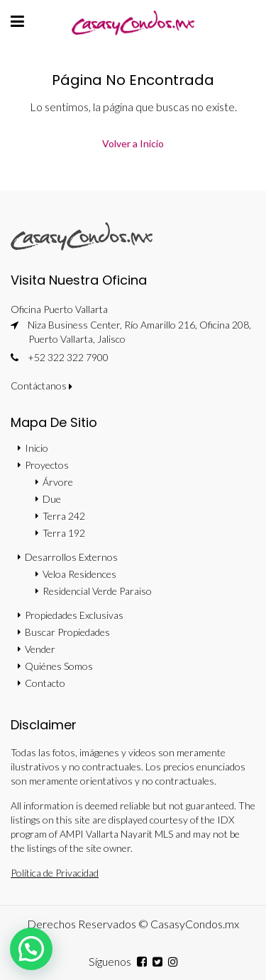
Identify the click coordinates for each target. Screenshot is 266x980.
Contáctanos (41, 386)
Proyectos (47, 465)
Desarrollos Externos (71, 557)
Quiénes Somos (59, 666)
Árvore (58, 482)
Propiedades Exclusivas (74, 615)
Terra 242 (64, 516)
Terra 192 (64, 533)
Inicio (37, 448)
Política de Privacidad (55, 873)
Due (52, 499)
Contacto (45, 683)
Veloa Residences (79, 574)
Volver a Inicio (133, 143)
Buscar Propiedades (67, 632)
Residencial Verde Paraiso (97, 591)
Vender (40, 649)
